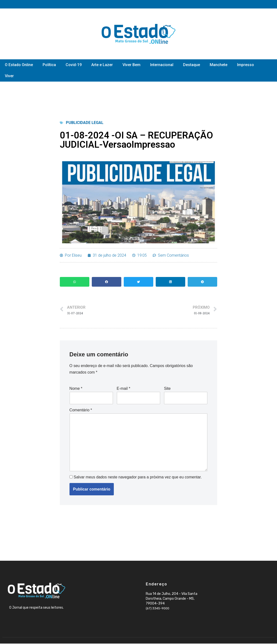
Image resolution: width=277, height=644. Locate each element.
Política (49, 65)
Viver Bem (131, 65)
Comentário (81, 410)
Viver (9, 76)
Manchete (219, 65)
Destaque (192, 65)
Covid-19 (74, 65)
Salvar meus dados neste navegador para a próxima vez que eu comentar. (138, 478)
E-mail (123, 389)
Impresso (246, 65)
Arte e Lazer (102, 65)
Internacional (162, 65)
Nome (76, 389)
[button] (75, 282)
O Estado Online (19, 65)
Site (167, 389)
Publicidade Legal (85, 123)
